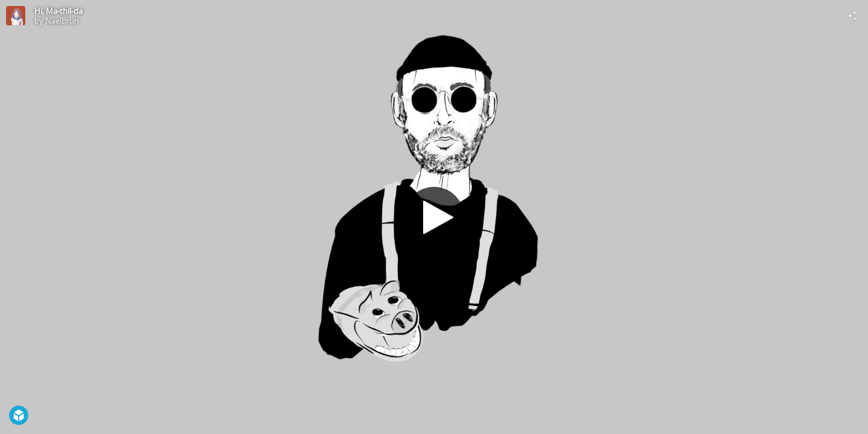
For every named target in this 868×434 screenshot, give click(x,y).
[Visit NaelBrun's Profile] (16, 16)
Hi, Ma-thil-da (58, 11)
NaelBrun (62, 20)
